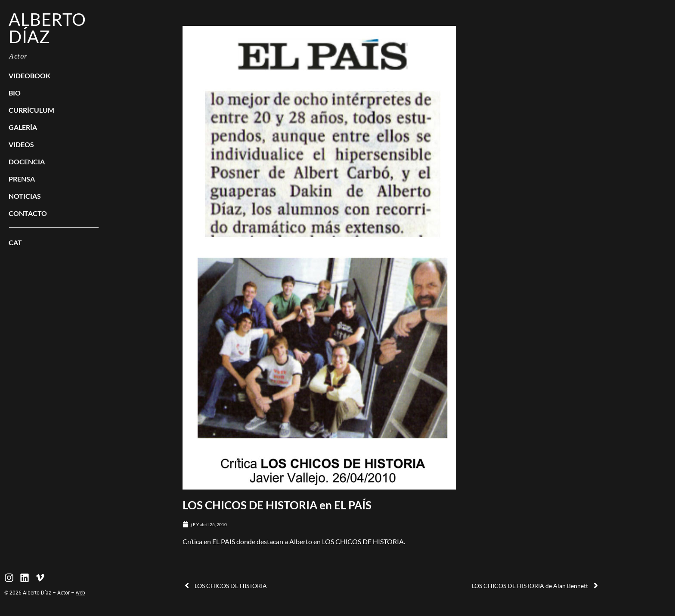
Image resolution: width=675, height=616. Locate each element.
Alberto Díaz (47, 28)
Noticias (25, 196)
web (81, 593)
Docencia (27, 162)
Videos (21, 144)
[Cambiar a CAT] (54, 243)
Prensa (22, 179)
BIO (15, 93)
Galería (23, 127)
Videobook (29, 75)
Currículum (31, 110)
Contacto (28, 213)
